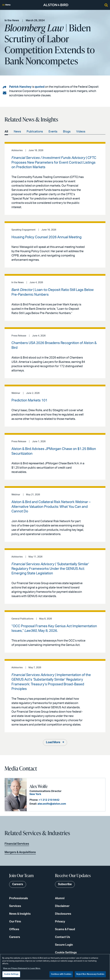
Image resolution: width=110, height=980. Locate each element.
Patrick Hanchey (20, 87)
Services (15, 906)
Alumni (60, 898)
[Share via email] (5, 93)
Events (53, 132)
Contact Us (63, 937)
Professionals (19, 898)
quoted (40, 87)
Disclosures (63, 914)
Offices (14, 929)
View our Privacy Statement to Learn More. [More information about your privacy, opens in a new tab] (22, 968)
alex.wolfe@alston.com (51, 804)
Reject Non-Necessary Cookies (90, 974)
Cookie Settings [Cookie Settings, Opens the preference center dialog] (11, 974)
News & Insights (20, 914)
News (17, 132)
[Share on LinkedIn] (5, 88)
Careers (15, 937)
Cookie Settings (66, 953)
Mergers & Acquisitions (20, 852)
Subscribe (65, 885)
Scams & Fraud (65, 929)
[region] (55, 967)
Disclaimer (62, 906)
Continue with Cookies (61, 974)
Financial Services (17, 844)
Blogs (67, 132)
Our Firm (15, 922)
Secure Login (64, 945)
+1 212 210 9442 (48, 800)
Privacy (60, 922)
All (6, 132)
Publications (35, 132)
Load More (53, 743)
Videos (81, 132)
